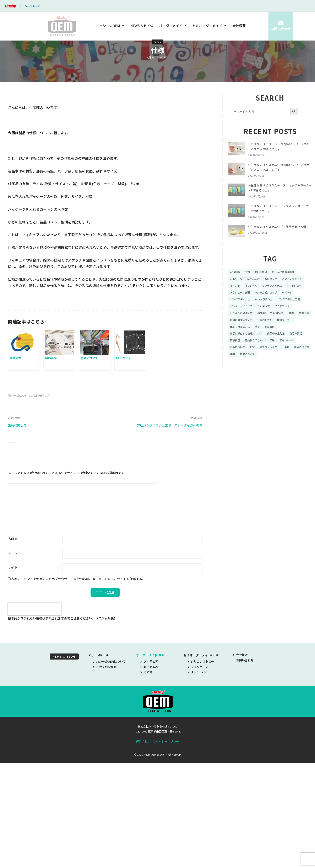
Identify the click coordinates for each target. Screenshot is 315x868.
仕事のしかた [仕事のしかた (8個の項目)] (286, 338)
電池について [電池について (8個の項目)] (282, 374)
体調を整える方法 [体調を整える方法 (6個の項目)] (264, 345)
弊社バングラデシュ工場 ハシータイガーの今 (165, 532)
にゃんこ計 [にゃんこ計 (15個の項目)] (257, 287)
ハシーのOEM (112, 26)
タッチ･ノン (197, 779)
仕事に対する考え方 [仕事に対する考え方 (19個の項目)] (260, 338)
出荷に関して (18, 532)
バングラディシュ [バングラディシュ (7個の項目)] (289, 309)
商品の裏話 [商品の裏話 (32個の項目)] (237, 359)
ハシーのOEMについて (109, 769)
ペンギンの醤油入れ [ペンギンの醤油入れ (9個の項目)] (243, 330)
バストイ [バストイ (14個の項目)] (267, 309)
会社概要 (239, 26)
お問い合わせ (243, 768)
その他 (146, 779)
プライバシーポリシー (164, 849)
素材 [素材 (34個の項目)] (233, 374)
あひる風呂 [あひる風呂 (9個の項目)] (264, 280)
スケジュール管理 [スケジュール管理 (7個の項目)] (292, 301)
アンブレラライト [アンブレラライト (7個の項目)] (242, 294)
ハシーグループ (31, 6)
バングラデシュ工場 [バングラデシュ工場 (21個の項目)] (269, 316)
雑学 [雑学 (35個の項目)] (266, 374)
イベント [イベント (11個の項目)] (264, 294)
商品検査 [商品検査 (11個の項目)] (255, 359)
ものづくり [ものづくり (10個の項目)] (276, 287)
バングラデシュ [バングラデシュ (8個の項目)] (240, 316)
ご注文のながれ (105, 774)
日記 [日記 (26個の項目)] (277, 366)
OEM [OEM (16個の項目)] (249, 280)
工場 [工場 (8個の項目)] (297, 359)
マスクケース (198, 774)
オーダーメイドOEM (150, 763)
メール (14, 660)
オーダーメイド (173, 26)
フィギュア (149, 769)
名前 (13, 645)
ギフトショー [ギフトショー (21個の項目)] (267, 301)
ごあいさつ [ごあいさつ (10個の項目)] (237, 287)
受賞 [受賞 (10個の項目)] (283, 345)
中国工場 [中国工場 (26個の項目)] (236, 338)
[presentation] (34, 717)
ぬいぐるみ (149, 774)
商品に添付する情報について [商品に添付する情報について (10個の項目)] (249, 352)
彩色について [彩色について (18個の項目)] (261, 366)
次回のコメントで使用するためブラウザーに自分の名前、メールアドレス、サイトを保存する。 (78, 686)
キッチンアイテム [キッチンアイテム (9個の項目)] (242, 301)
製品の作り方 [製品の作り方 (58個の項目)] (249, 374)
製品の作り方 (43, 503)
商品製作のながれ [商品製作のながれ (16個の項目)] (277, 359)
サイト (13, 674)
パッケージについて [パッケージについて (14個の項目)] (243, 323)
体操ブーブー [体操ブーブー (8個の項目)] (239, 345)
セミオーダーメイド (209, 26)
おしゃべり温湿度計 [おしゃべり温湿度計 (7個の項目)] (289, 280)
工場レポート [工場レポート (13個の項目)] (239, 366)
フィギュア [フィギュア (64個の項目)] (268, 323)
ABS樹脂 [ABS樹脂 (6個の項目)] (236, 280)
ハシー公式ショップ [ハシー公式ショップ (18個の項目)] (243, 309)
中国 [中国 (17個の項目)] (300, 330)
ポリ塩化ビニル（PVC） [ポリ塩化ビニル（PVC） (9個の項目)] (277, 330)
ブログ (158, 42)
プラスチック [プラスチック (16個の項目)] (289, 323)
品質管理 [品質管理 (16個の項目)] (297, 345)
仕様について (23, 503)
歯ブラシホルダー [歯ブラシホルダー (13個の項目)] (297, 366)
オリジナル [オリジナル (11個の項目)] (282, 294)
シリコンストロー (201, 769)
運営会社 (142, 849)
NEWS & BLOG (142, 26)
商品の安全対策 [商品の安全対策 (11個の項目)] (283, 352)
